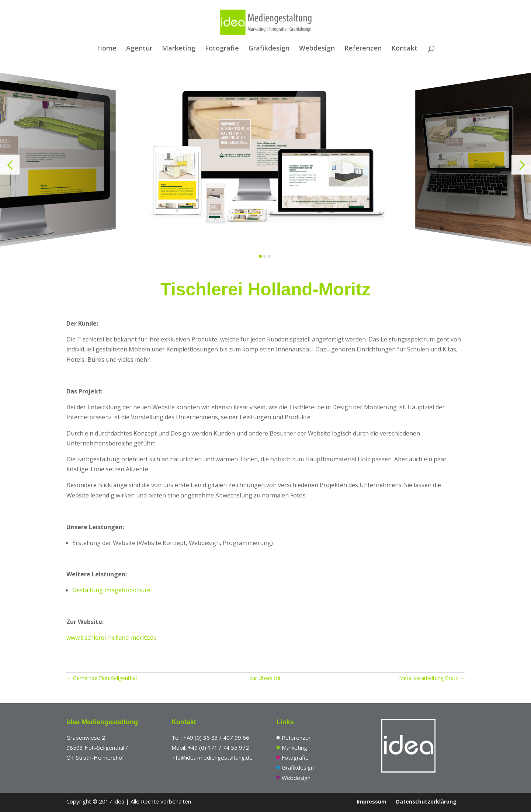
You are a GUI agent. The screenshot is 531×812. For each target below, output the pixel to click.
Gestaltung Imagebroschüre (111, 590)
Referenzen (363, 49)
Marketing (179, 49)
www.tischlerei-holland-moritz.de (112, 638)
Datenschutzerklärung (426, 801)
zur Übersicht (265, 678)
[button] (10, 165)
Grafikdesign (269, 49)
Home (107, 49)
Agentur (139, 49)
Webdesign (317, 49)
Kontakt (404, 49)
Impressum (372, 801)
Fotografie (222, 49)
